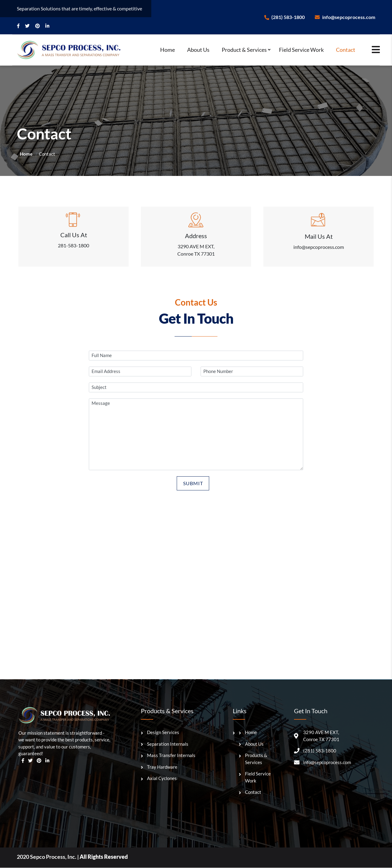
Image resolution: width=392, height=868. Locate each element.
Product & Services (244, 50)
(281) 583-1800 (284, 17)
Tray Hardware (162, 767)
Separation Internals (168, 744)
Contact (346, 50)
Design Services (163, 733)
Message (196, 435)
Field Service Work (301, 50)
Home (168, 50)
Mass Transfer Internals (171, 756)
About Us (198, 50)
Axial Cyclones (162, 779)
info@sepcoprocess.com (345, 17)
